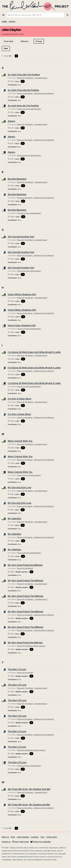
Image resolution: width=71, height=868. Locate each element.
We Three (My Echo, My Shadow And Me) (29, 789)
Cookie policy (52, 837)
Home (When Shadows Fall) (22, 294)
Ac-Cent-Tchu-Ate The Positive (24, 75)
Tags (42, 837)
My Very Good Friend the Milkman (25, 565)
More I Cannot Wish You (20, 441)
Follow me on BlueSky (41, 842)
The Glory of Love (17, 669)
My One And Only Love (20, 487)
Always (11, 121)
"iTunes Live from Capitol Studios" (29, 109)
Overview (8, 41)
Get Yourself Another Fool (21, 237)
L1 (23, 81)
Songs (39, 41)
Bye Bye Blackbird (17, 179)
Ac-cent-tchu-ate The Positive (23, 106)
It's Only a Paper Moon (19, 414)
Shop (13, 837)
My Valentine (14, 518)
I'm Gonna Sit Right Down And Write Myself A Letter (34, 352)
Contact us (6, 842)
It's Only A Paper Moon (20, 399)
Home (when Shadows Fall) (22, 325)
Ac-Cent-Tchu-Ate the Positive (23, 90)
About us (5, 837)
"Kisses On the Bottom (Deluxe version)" (31, 646)
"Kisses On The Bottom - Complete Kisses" (32, 78)
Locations (35, 837)
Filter (6, 48)
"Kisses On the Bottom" (25, 568)
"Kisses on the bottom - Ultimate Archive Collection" (35, 93)
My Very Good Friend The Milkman (25, 580)
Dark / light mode (20, 842)
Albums (24, 41)
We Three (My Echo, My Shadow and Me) (29, 805)
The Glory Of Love (17, 685)
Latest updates (23, 837)
